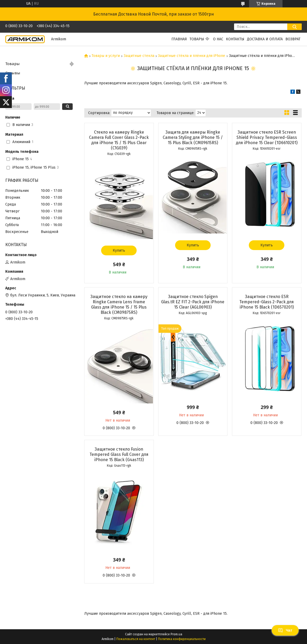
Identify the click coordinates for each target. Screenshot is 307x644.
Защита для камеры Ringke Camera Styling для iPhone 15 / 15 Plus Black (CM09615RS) (193, 137)
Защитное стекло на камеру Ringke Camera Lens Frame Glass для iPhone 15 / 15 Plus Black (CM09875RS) (119, 304)
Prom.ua (176, 634)
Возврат (293, 39)
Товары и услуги (106, 56)
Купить (119, 250)
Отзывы (13, 73)
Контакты (235, 39)
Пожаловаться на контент (136, 639)
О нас (218, 39)
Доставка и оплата (265, 39)
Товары (197, 39)
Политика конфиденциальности (182, 639)
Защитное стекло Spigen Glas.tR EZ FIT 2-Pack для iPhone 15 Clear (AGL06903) (193, 302)
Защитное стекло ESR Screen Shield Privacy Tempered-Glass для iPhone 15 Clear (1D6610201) (267, 137)
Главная (179, 39)
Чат (285, 630)
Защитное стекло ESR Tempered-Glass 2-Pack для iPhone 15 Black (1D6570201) (267, 302)
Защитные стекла (139, 56)
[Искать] (294, 27)
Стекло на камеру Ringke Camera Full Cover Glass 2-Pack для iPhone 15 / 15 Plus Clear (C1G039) (119, 140)
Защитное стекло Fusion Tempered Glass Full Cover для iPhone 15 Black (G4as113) (119, 454)
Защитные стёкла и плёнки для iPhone (192, 56)
